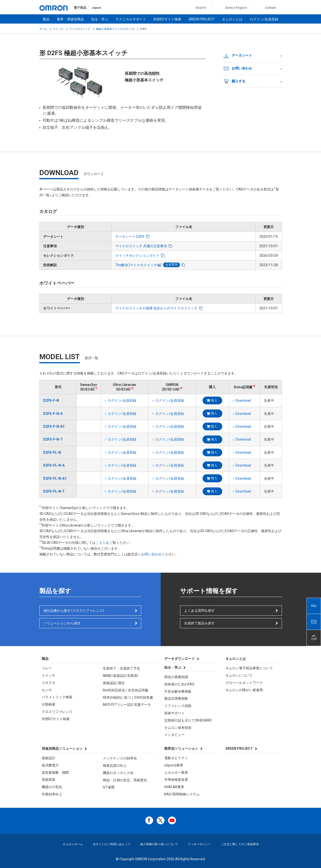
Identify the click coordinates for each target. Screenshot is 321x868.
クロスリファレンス (57, 712)
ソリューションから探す (62, 623)
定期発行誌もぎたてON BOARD (188, 720)
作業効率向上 (52, 794)
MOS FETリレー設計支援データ (127, 705)
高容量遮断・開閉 (55, 773)
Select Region (236, 8)
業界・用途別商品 (70, 19)
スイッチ (58, 29)
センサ (47, 690)
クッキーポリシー (199, 844)
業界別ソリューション (181, 749)
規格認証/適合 (114, 683)
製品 (46, 19)
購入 (214, 400)
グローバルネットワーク (244, 683)
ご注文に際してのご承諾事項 (240, 844)
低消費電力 (50, 765)
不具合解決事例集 (178, 691)
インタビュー (174, 735)
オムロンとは (232, 19)
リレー (47, 668)
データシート (238, 56)
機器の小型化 (52, 787)
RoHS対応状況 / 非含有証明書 (126, 690)
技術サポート (174, 713)
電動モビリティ (176, 758)
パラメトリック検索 (57, 697)
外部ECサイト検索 (167, 19)
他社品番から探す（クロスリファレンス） (74, 611)
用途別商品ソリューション (62, 749)
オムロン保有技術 (178, 728)
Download (243, 400)
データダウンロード (180, 659)
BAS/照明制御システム (182, 794)
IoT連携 (109, 787)
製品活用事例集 (176, 698)
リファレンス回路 (178, 706)
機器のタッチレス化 (118, 773)
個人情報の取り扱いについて (159, 844)
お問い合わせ (238, 68)
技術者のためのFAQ (179, 684)
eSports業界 (174, 765)
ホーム (43, 29)
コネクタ (49, 683)
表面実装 (49, 780)
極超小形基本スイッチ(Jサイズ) (115, 29)
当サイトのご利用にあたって (112, 844)
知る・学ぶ (100, 19)
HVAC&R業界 (174, 787)
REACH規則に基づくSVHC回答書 (128, 698)
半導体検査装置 (176, 780)
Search (198, 8)
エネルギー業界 (176, 773)
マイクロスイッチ (80, 29)
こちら (101, 543)
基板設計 (49, 758)
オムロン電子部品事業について (249, 668)
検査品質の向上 (115, 766)
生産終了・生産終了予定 (122, 668)
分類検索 (49, 704)
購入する (235, 81)
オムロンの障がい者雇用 (244, 690)
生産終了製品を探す (199, 623)
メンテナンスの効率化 (120, 758)
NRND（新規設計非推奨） (121, 676)
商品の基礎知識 (176, 677)
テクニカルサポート (131, 19)
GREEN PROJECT (202, 19)
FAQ (314, 606)
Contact (270, 8)
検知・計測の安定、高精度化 (125, 780)
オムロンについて (239, 675)
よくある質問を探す (199, 611)
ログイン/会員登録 (264, 19)
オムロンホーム (73, 844)
